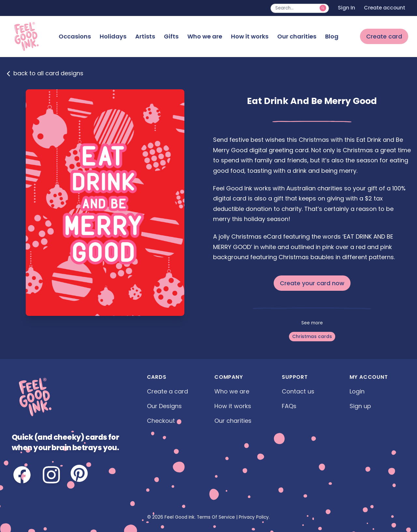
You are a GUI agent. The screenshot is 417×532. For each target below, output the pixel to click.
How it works (250, 36)
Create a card (167, 391)
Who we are (205, 36)
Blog (332, 36)
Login (357, 391)
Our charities (297, 36)
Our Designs (164, 406)
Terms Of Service (216, 517)
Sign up (360, 406)
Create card (384, 36)
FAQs (289, 406)
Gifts (171, 36)
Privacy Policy (254, 517)
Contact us (298, 391)
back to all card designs (45, 73)
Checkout (161, 421)
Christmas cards (312, 337)
